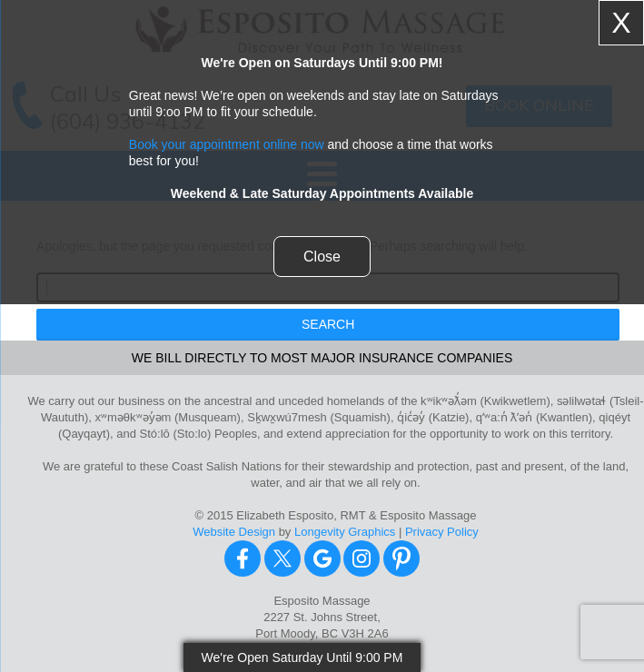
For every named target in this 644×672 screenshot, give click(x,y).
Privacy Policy (442, 532)
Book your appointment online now (227, 144)
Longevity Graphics (345, 532)
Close (322, 257)
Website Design (234, 532)
